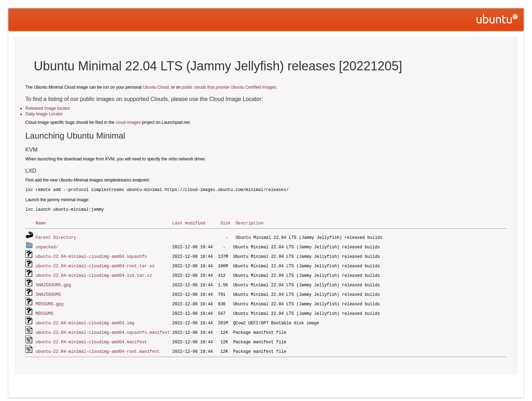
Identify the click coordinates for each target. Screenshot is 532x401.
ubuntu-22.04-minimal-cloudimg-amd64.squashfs (91, 255)
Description (249, 223)
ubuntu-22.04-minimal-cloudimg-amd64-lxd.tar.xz (94, 273)
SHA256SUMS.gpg (53, 283)
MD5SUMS (44, 310)
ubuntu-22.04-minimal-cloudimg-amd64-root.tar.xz (95, 264)
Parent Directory (56, 237)
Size (226, 223)
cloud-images (128, 122)
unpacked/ (47, 246)
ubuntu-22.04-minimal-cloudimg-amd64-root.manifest (98, 347)
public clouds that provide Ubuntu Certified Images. (229, 87)
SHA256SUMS (48, 292)
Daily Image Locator (44, 114)
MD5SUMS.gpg (49, 301)
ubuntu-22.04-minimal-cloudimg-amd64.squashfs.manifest (103, 328)
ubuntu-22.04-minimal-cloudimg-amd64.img (85, 319)
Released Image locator (48, 108)
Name (41, 223)
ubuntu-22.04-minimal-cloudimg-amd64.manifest (91, 338)
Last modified (189, 223)
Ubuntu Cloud (156, 87)
